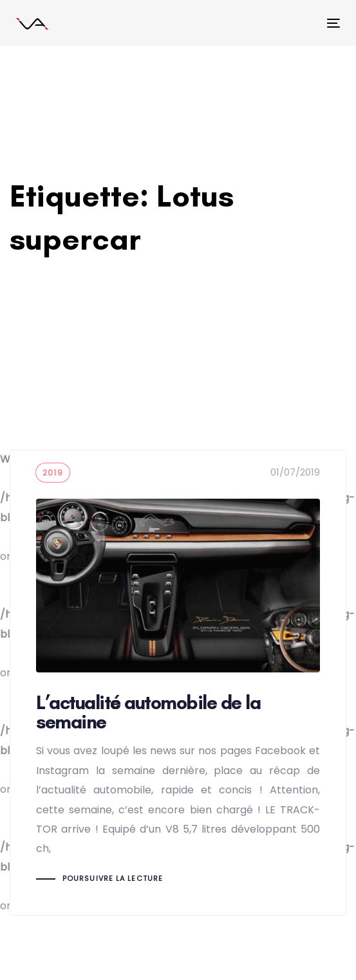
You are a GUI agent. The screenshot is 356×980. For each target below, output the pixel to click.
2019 (53, 473)
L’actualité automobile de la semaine (178, 683)
